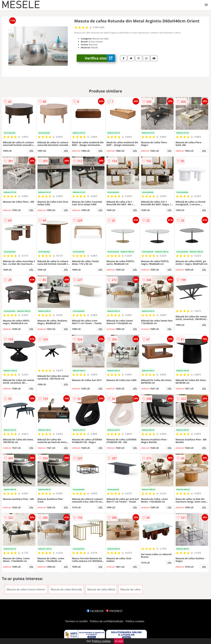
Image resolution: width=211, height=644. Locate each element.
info (31, 151)
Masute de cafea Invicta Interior (26, 589)
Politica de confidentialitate (107, 621)
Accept (119, 641)
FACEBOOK (95, 611)
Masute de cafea (130, 589)
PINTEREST (114, 611)
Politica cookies (135, 621)
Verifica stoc (100, 58)
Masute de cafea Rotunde (66, 589)
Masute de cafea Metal (101, 589)
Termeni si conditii (76, 621)
